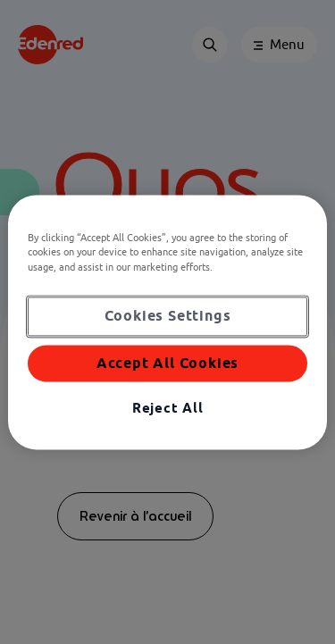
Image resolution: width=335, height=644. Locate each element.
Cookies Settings (168, 315)
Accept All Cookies (167, 363)
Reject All (168, 409)
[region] (167, 322)
